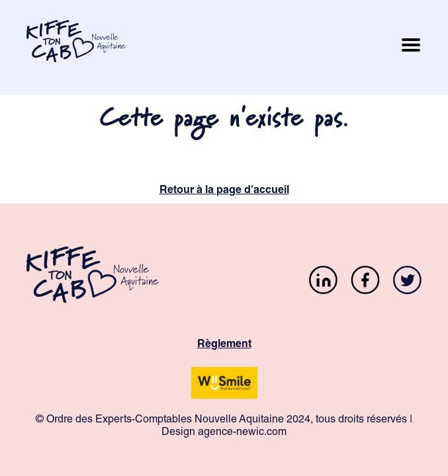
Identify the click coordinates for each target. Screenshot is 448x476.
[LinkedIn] (323, 282)
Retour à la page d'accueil (224, 191)
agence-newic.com (242, 433)
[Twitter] (407, 282)
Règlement (224, 345)
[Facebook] (365, 282)
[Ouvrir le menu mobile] (411, 47)
